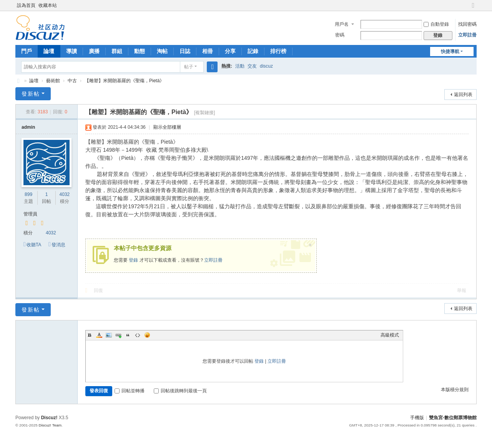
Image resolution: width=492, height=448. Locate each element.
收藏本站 (48, 5)
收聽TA (34, 245)
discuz (266, 66)
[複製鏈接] (205, 113)
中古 (72, 81)
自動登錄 (436, 24)
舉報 (462, 290)
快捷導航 (450, 51)
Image (109, 335)
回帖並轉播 (130, 391)
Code (138, 335)
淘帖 (162, 51)
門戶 (27, 51)
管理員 (30, 214)
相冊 (208, 51)
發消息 (58, 245)
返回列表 (463, 95)
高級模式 (390, 335)
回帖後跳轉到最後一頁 (180, 391)
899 (28, 194)
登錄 (133, 260)
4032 (65, 194)
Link (118, 335)
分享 (230, 51)
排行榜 (278, 51)
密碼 (340, 35)
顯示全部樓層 (167, 127)
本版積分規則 (455, 390)
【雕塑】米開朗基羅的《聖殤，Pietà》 (124, 81)
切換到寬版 (473, 9)
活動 (240, 66)
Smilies (147, 335)
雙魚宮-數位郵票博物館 (18, 81)
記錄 (253, 51)
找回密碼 (467, 24)
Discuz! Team (50, 425)
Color (99, 335)
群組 (117, 51)
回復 (98, 290)
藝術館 (53, 81)
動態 (140, 51)
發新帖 (31, 94)
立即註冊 (467, 35)
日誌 (185, 51)
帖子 (189, 67)
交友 (252, 66)
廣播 (94, 51)
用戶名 (342, 24)
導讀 (71, 51)
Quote (128, 335)
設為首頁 (26, 5)
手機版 (417, 418)
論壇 (49, 51)
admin (28, 127)
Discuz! (49, 418)
